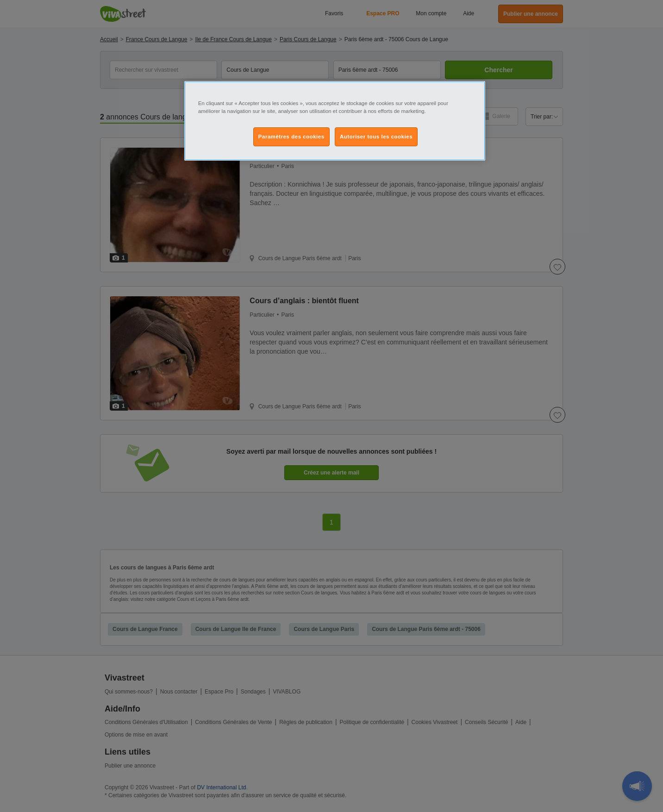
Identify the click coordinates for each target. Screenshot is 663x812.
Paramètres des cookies (291, 137)
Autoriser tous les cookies (376, 137)
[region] (335, 121)
